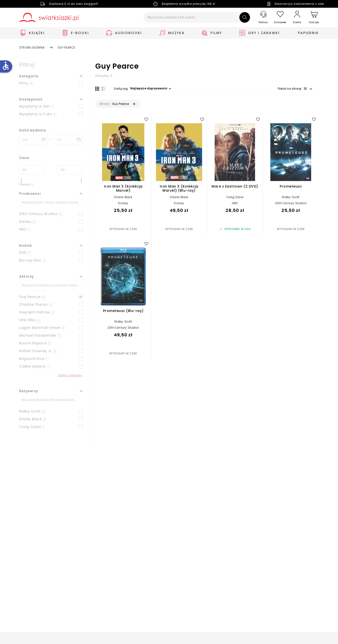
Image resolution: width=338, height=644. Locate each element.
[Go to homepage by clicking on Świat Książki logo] (49, 18)
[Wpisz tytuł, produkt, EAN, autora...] (197, 17)
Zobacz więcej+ (70, 375)
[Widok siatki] (97, 89)
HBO (235, 203)
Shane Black (123, 197)
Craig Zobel (235, 197)
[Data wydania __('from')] (33, 139)
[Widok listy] (103, 89)
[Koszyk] (314, 18)
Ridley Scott (291, 197)
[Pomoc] (263, 18)
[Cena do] (70, 170)
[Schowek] (280, 18)
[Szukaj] (245, 17)
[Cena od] (32, 170)
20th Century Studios (291, 203)
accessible (6, 66)
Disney (123, 203)
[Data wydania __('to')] (69, 139)
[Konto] (297, 17)
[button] (51, 76)
